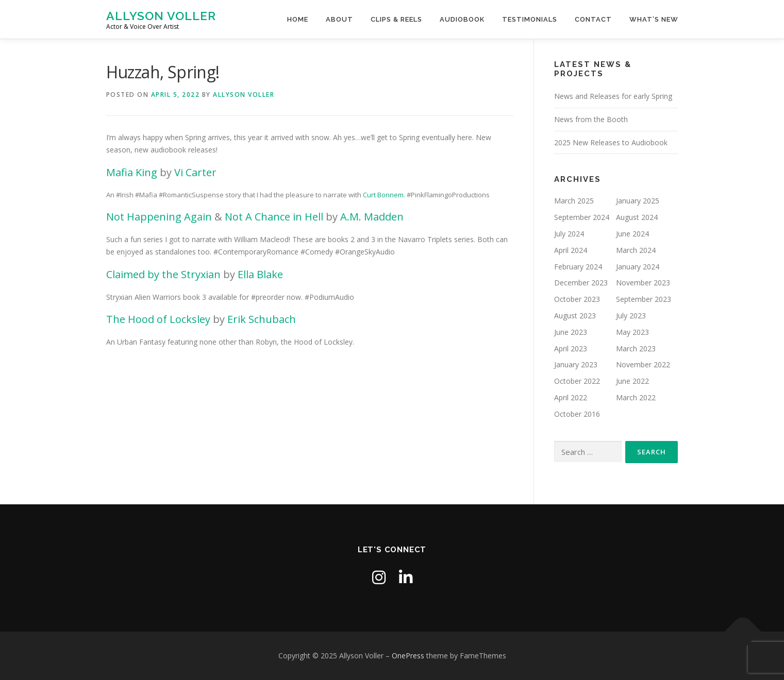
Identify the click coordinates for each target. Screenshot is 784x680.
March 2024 (636, 250)
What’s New (654, 19)
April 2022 (571, 397)
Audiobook (462, 19)
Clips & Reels (396, 19)
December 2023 (581, 283)
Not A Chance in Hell (274, 217)
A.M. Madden (372, 217)
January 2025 (638, 201)
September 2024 (582, 217)
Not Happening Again (159, 217)
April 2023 (571, 348)
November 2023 (643, 283)
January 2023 (576, 364)
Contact (593, 19)
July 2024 (569, 234)
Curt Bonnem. (384, 195)
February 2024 (578, 267)
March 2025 (574, 201)
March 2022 (636, 397)
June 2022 (632, 381)
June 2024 (632, 234)
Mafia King (132, 172)
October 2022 (577, 381)
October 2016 (577, 414)
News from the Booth (591, 119)
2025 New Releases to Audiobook (611, 142)
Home (298, 19)
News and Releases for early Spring (613, 96)
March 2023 (636, 348)
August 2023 (575, 316)
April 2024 (571, 250)
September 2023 (644, 299)
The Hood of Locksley (158, 319)
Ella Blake (260, 274)
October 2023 (577, 299)
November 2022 (643, 364)
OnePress (408, 656)
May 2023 (632, 332)
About (339, 19)
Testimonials (530, 19)
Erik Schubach (262, 319)
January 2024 (638, 267)
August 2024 (637, 217)
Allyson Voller (161, 16)
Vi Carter (195, 172)
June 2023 (571, 332)
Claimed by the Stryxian (163, 274)
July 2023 (631, 316)
